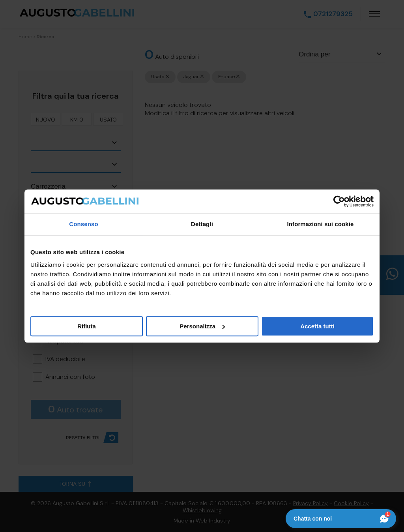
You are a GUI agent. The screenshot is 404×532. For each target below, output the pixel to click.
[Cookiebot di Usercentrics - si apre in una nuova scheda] (339, 201)
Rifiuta (87, 326)
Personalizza (202, 326)
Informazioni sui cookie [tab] (321, 224)
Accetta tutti (317, 326)
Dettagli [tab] (202, 224)
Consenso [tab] (83, 224)
